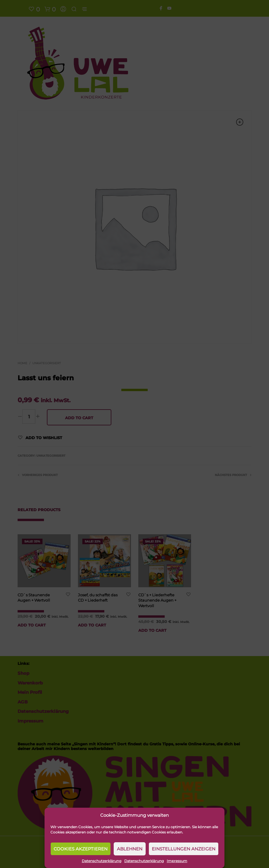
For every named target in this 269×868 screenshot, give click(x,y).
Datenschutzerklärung (102, 861)
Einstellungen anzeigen (184, 849)
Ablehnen (130, 849)
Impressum (177, 861)
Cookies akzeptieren (81, 849)
